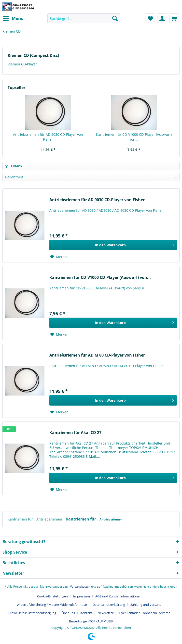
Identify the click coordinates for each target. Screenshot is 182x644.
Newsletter (105, 613)
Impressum (82, 596)
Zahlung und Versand (146, 605)
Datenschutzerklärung (109, 605)
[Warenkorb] (174, 18)
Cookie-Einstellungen (52, 596)
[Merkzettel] (150, 18)
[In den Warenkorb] (113, 245)
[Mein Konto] (162, 18)
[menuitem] (13, 18)
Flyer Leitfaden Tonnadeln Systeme (145, 613)
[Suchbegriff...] (84, 18)
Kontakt (86, 613)
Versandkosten (80, 587)
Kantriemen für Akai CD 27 (75, 433)
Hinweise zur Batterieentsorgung (32, 613)
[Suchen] (115, 18)
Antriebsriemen (50, 519)
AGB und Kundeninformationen (118, 596)
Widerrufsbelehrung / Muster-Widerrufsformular (52, 605)
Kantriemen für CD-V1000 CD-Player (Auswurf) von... (134, 137)
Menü (13, 18)
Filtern (14, 166)
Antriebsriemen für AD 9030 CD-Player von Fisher (48, 137)
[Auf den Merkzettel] (59, 257)
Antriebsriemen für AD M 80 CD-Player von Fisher (97, 355)
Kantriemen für (21, 519)
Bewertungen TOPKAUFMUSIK (91, 621)
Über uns (68, 613)
